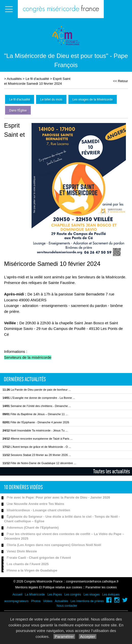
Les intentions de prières (87, 601)
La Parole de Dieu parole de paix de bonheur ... (37, 390)
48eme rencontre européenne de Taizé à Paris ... (38, 439)
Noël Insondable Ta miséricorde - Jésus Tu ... (35, 430)
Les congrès (73, 595)
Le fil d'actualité (37, 79)
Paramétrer (64, 636)
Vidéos (48, 601)
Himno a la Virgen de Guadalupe (32, 570)
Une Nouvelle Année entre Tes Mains (35, 504)
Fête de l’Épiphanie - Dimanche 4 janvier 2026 (36, 422)
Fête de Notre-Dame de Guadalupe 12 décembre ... (39, 463)
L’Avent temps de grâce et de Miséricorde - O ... (37, 447)
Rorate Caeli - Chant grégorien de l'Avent (39, 558)
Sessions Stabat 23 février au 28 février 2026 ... (37, 455)
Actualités (14, 79)
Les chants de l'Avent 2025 (28, 564)
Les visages (92, 595)
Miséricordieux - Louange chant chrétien (38, 510)
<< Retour (120, 81)
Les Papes (55, 595)
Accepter (88, 636)
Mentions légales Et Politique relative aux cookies (49, 587)
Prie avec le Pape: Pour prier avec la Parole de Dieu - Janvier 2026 (58, 497)
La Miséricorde (35, 595)
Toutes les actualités (112, 471)
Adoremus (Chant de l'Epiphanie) (33, 528)
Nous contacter (67, 606)
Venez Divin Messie (22, 551)
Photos (36, 601)
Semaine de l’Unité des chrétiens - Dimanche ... (37, 406)
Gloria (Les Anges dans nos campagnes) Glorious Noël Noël (54, 545)
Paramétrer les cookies (101, 587)
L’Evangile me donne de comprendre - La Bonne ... (39, 398)
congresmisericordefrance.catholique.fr (92, 581)
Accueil (17, 595)
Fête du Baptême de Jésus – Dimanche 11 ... (35, 414)
